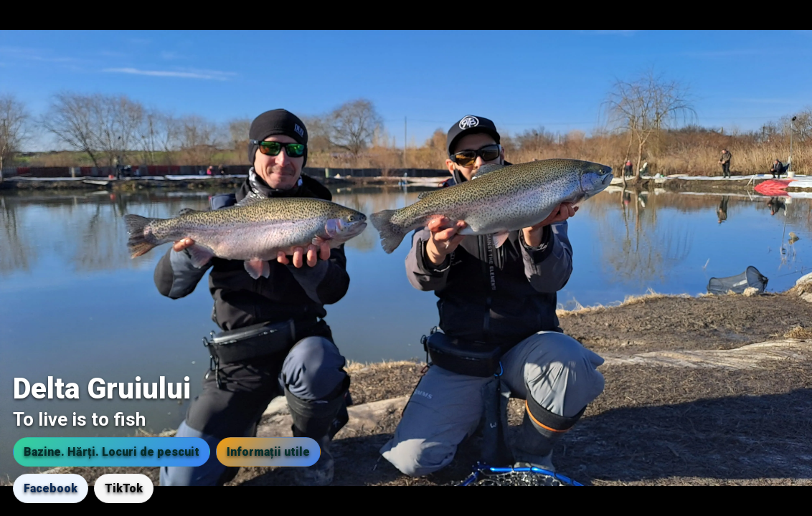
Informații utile (268, 452)
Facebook (51, 488)
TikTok (124, 488)
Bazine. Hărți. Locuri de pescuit (112, 452)
